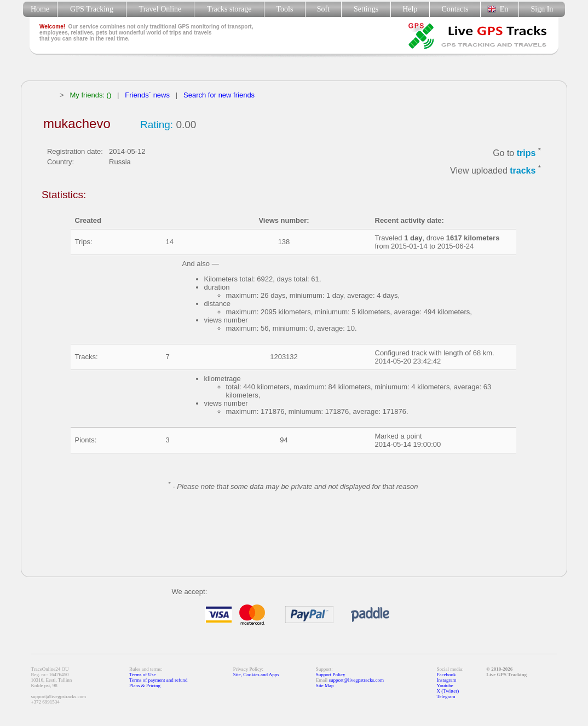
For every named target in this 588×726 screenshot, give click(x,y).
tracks (523, 171)
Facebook (446, 675)
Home (40, 9)
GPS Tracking (92, 9)
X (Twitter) (448, 691)
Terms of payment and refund (158, 680)
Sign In (542, 9)
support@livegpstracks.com (357, 680)
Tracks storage (229, 9)
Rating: (157, 125)
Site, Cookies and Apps (256, 675)
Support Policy (331, 675)
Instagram (447, 680)
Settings (366, 9)
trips (526, 153)
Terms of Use (142, 675)
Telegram (446, 696)
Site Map (325, 685)
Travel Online (160, 9)
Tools (285, 9)
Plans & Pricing (145, 685)
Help (410, 9)
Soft (323, 9)
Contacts (455, 9)
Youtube (445, 685)
